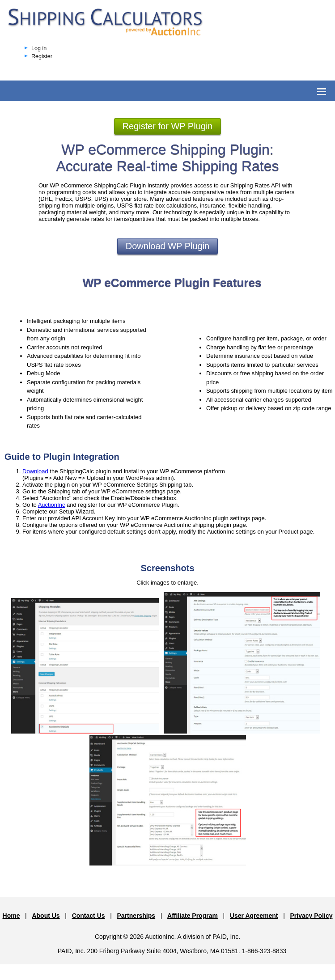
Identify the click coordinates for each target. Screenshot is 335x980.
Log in (39, 48)
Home (11, 916)
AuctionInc (52, 505)
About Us (46, 916)
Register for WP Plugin (168, 126)
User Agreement (254, 916)
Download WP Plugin (168, 246)
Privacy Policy (312, 916)
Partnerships (136, 916)
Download (35, 471)
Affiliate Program (193, 916)
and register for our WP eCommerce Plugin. (122, 505)
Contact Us (89, 916)
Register (42, 56)
